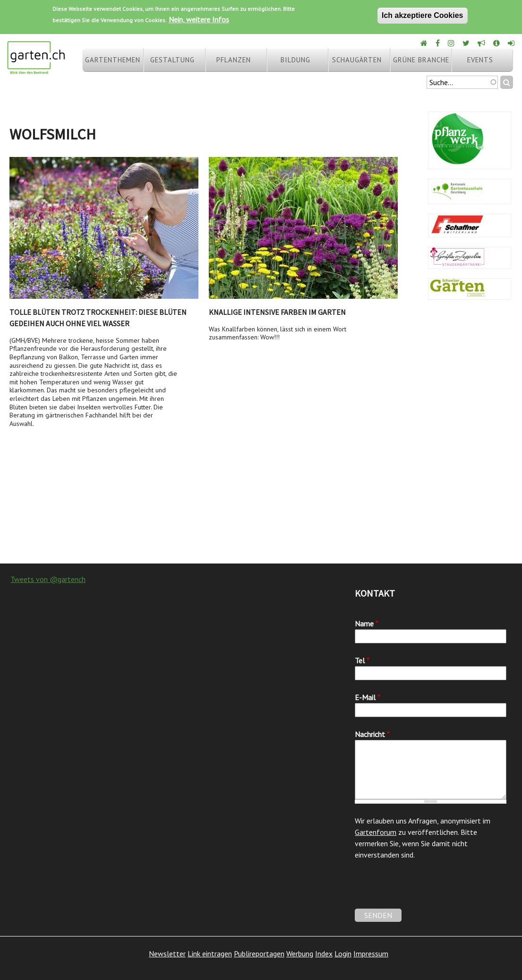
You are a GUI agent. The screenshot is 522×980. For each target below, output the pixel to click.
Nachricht (372, 734)
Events (480, 60)
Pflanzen (234, 60)
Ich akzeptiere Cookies (423, 15)
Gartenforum (376, 832)
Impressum (371, 954)
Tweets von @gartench (48, 579)
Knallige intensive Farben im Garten (277, 312)
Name (367, 624)
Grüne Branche (421, 60)
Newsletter (167, 954)
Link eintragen (210, 954)
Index (324, 954)
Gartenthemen (113, 60)
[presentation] (427, 890)
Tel (362, 660)
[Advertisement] (261, 488)
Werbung (300, 954)
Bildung (295, 60)
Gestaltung (172, 60)
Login (343, 954)
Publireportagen (259, 954)
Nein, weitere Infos (199, 19)
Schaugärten (357, 60)
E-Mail (368, 697)
